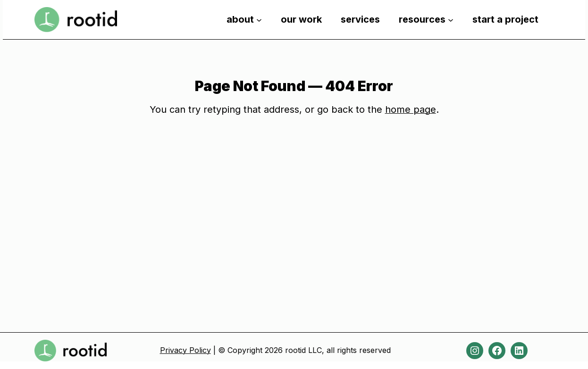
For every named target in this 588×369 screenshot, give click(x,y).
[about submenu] (259, 19)
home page (411, 109)
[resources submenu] (451, 19)
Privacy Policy (185, 350)
